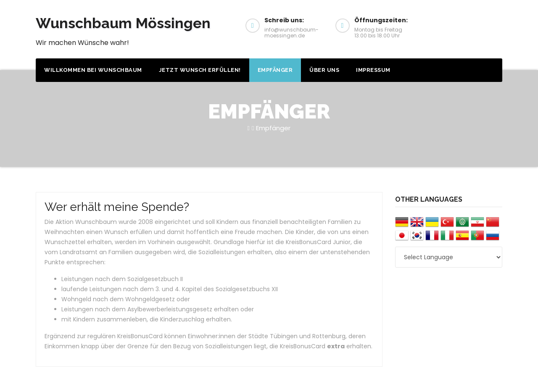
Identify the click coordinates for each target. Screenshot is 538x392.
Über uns (324, 70)
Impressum (373, 70)
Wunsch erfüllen (469, 25)
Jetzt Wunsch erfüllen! (200, 70)
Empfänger (275, 70)
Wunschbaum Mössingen (123, 23)
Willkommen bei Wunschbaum (93, 70)
